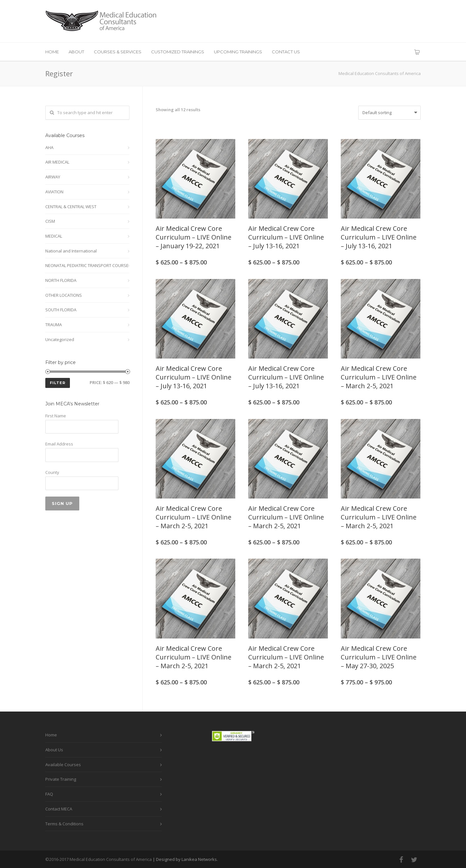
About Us (54, 750)
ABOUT (76, 52)
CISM (50, 221)
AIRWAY (53, 177)
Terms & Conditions (64, 824)
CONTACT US (286, 52)
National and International (71, 251)
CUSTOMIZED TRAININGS (178, 52)
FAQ (49, 794)
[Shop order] (389, 113)
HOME (52, 52)
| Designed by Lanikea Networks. (185, 859)
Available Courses (63, 765)
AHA (49, 147)
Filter (58, 383)
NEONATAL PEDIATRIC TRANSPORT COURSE (87, 265)
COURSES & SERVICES (118, 52)
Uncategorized (60, 339)
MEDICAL (54, 236)
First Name (56, 416)
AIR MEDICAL (57, 162)
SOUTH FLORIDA (61, 310)
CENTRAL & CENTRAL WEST (71, 207)
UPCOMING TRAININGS (238, 52)
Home (51, 735)
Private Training (61, 779)
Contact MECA (59, 809)
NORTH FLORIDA (61, 280)
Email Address (59, 444)
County (52, 472)
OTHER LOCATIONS (64, 295)
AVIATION (54, 192)
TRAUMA (54, 325)
